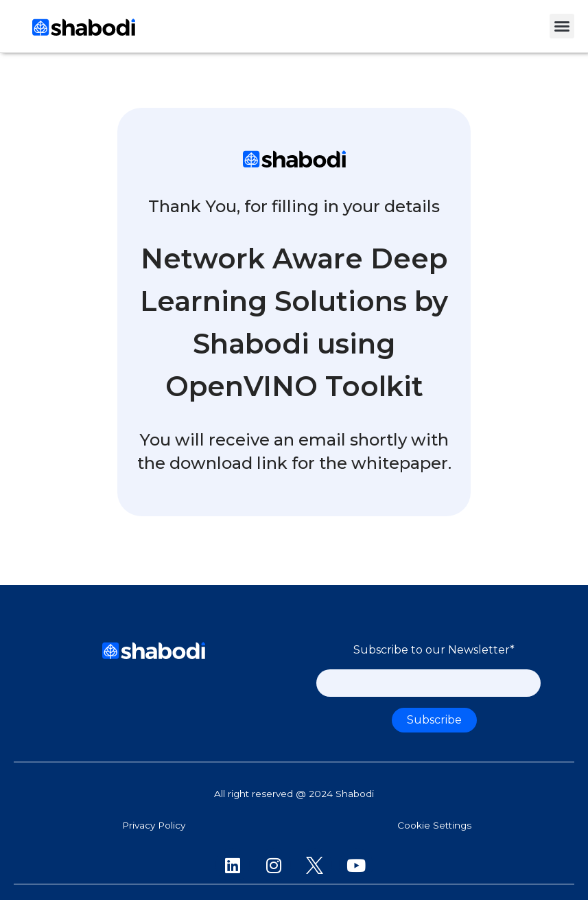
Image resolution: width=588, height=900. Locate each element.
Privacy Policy (154, 825)
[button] (562, 26)
